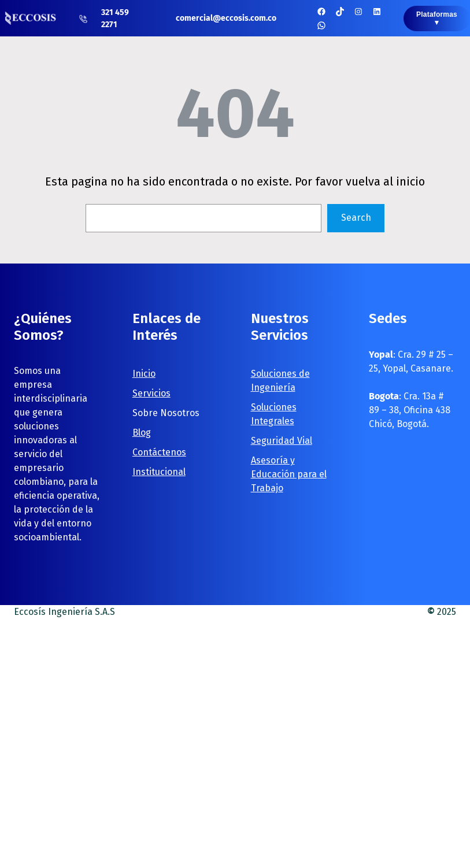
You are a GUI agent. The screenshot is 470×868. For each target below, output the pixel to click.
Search (356, 218)
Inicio (144, 374)
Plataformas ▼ (437, 18)
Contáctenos (159, 452)
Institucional (159, 472)
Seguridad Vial (282, 441)
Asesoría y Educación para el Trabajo (289, 474)
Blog (142, 433)
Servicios (151, 393)
